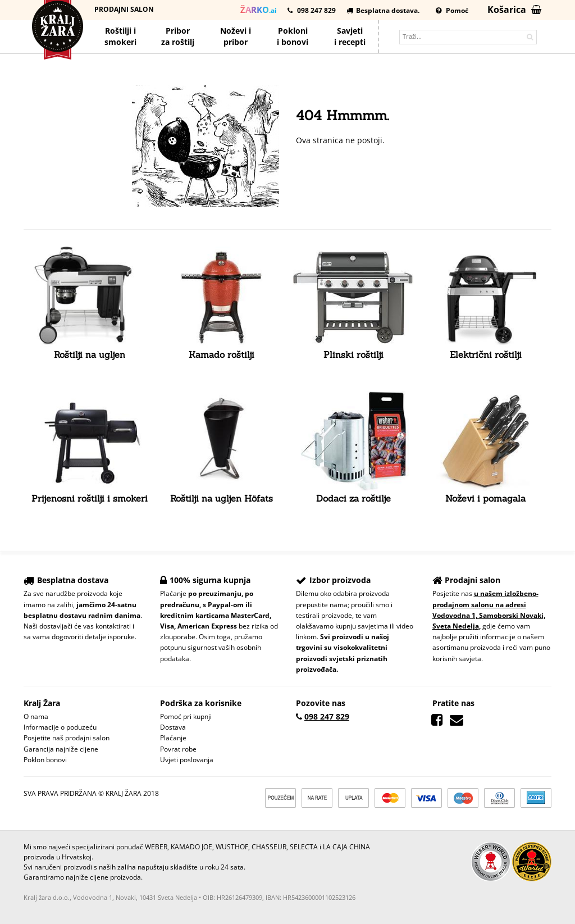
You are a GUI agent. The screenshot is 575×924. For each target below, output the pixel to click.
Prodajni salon (124, 9)
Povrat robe (178, 749)
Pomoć (452, 10)
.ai (259, 10)
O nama (36, 716)
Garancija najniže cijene (61, 749)
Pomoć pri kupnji (186, 716)
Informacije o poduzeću (60, 727)
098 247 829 (312, 10)
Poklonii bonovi (293, 36)
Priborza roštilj (178, 36)
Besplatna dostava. (383, 10)
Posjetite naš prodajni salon (67, 738)
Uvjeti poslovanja (187, 760)
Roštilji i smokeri (120, 36)
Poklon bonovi (45, 760)
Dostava (173, 727)
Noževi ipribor (236, 36)
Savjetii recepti (350, 36)
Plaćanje (173, 738)
